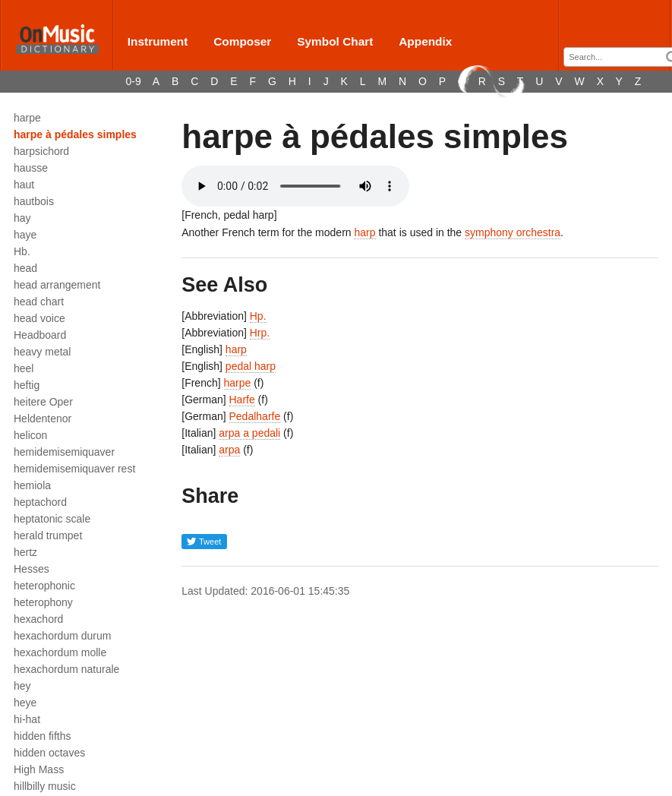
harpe (27, 118)
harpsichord (41, 151)
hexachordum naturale (66, 669)
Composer (242, 41)
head (25, 268)
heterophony (43, 602)
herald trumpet (48, 535)
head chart (39, 302)
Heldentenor (43, 419)
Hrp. (260, 333)
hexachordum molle (60, 652)
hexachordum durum (62, 636)
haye (25, 235)
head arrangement (57, 285)
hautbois (34, 201)
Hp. (258, 316)
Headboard (40, 335)
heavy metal (42, 352)
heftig (27, 385)
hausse (31, 168)
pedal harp (251, 366)
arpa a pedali (249, 433)
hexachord (38, 619)
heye (25, 703)
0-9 (134, 81)
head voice (39, 318)
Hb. (22, 251)
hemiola (32, 485)
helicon (30, 435)
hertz (25, 552)
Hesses (32, 569)
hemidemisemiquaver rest (74, 469)
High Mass (39, 769)
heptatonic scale (52, 519)
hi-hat (27, 719)
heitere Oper (43, 402)
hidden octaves (49, 753)
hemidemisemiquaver (64, 452)
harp (364, 232)
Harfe (242, 400)
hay (22, 218)
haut (24, 185)
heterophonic (44, 586)
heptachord (40, 502)
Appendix (425, 41)
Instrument (158, 41)
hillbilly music (45, 786)
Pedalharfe (255, 416)
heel (24, 368)
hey (22, 686)
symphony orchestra (513, 232)
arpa (229, 450)
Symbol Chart (335, 41)
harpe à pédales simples (75, 134)
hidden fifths (43, 736)
